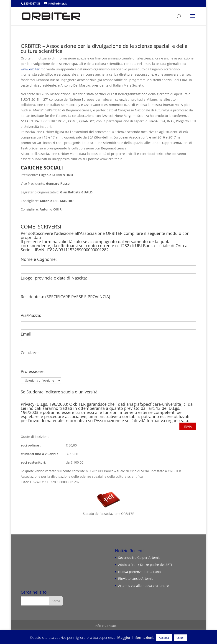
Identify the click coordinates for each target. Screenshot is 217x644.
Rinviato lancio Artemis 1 (137, 579)
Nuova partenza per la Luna (139, 572)
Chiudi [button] (180, 638)
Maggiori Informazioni (135, 637)
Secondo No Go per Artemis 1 (141, 558)
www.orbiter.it (32, 69)
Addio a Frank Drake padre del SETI (145, 565)
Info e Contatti (106, 626)
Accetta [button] (164, 638)
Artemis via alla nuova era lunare (143, 586)
